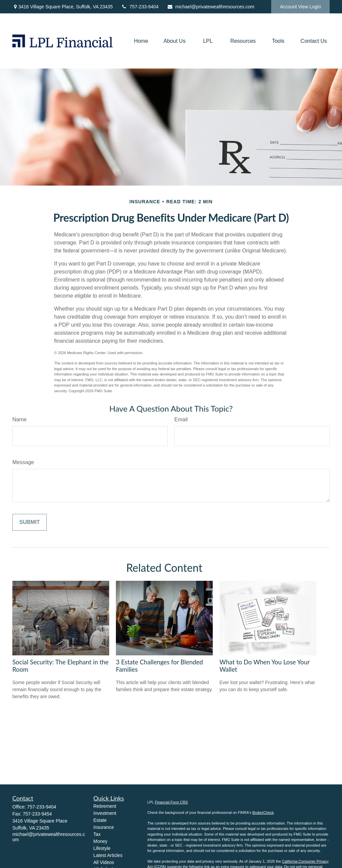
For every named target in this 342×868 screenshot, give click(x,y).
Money (101, 841)
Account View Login (300, 7)
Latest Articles (108, 855)
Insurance (104, 827)
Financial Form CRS (171, 802)
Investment (105, 813)
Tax (97, 834)
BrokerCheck (263, 812)
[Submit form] (30, 522)
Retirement (105, 806)
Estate (100, 820)
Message (23, 462)
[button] (141, 41)
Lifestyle (102, 848)
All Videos (104, 862)
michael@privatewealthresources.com (211, 7)
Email (181, 419)
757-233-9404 (140, 7)
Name (20, 419)
